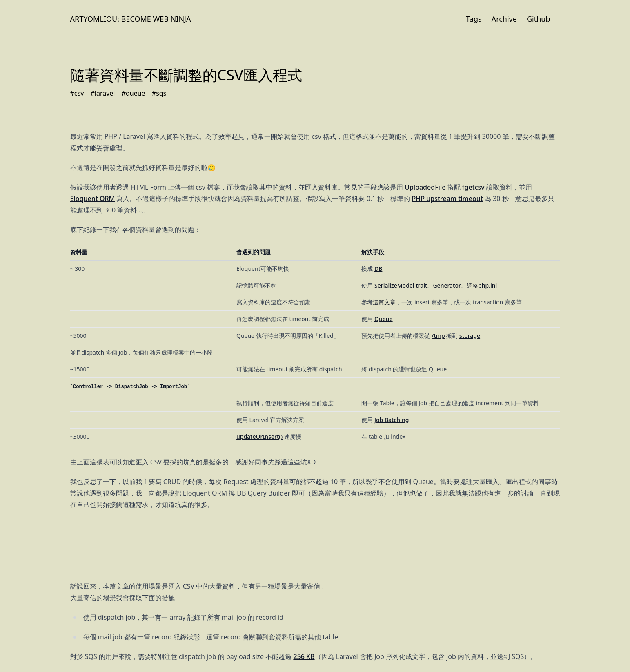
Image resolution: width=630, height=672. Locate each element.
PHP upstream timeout (447, 199)
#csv (78, 93)
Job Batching (392, 420)
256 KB (304, 656)
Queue (384, 319)
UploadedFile (425, 187)
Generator (447, 285)
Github (539, 19)
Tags (474, 19)
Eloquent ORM (93, 199)
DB (378, 269)
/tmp (438, 336)
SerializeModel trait (401, 285)
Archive (504, 19)
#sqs (159, 93)
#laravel (103, 93)
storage (470, 336)
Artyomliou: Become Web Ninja (131, 19)
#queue (134, 93)
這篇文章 (384, 302)
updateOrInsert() (259, 436)
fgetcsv (473, 187)
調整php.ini (482, 285)
